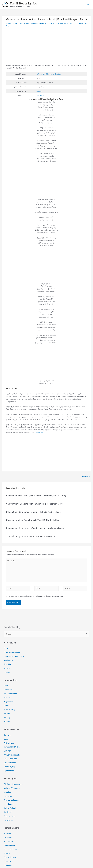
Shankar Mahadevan (11, 784)
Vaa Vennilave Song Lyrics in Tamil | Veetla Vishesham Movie (34, 503)
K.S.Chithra (8, 822)
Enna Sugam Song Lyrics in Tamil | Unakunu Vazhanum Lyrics (34, 527)
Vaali (6, 681)
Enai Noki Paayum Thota (49, 23)
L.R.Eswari (8, 818)
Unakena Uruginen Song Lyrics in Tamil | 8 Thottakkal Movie (34, 519)
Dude (6, 646)
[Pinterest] (48, 856)
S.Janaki (7, 815)
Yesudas (7, 777)
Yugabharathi (8, 695)
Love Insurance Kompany (13, 654)
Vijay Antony (8, 757)
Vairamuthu (8, 684)
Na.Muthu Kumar (10, 688)
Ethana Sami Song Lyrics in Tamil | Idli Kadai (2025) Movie (33, 511)
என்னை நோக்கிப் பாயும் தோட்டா (49, 74)
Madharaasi (8, 657)
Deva (6, 729)
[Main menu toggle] (88, 5)
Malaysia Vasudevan (11, 774)
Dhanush (37, 23)
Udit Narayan (8, 788)
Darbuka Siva (28, 23)
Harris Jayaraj (9, 754)
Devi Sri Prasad (9, 750)
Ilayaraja (7, 725)
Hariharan (7, 781)
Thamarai (78, 23)
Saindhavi (7, 843)
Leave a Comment (12, 23)
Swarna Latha (9, 825)
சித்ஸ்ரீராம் (40, 95)
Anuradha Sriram (10, 829)
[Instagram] (52, 856)
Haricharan (8, 802)
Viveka (6, 698)
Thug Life (7, 661)
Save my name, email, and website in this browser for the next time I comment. (36, 594)
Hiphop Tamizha (10, 747)
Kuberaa (7, 664)
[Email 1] (45, 856)
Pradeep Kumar (9, 798)
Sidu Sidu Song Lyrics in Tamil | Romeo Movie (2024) (30, 535)
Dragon (6, 668)
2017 (21, 23)
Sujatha (7, 832)
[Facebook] (41, 856)
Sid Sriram (71, 23)
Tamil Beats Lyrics (23, 3)
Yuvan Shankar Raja (11, 736)
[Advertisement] (46, 47)
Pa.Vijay (7, 709)
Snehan (6, 712)
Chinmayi (7, 839)
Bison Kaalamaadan (11, 650)
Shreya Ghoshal (9, 836)
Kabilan (6, 705)
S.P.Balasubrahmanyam (12, 770)
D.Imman (7, 739)
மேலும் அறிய (41, 432)
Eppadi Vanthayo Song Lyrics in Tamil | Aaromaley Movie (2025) (36, 495)
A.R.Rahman (8, 732)
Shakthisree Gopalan (11, 847)
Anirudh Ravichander (11, 743)
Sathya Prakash (9, 791)
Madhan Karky (9, 702)
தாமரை (39, 91)
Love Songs (62, 23)
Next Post (86, 476)
